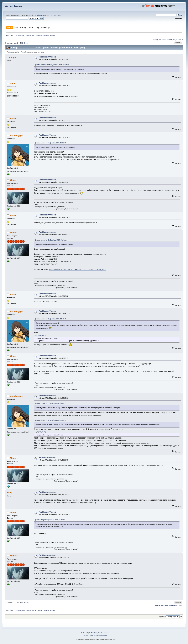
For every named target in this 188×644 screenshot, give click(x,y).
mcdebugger (16, 135)
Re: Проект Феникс (47, 57)
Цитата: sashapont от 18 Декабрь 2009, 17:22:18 (52, 65)
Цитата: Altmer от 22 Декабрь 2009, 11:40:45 (50, 319)
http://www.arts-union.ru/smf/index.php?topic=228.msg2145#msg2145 (78, 269)
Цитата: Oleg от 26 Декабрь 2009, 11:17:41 (50, 520)
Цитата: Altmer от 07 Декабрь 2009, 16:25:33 (50, 143)
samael (13, 118)
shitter (13, 84)
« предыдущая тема (160, 40)
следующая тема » (176, 40)
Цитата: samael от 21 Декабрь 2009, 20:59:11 (50, 240)
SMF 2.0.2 (84, 633)
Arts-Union (13, 6)
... (16, 43)
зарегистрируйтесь (54, 15)
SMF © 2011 (93, 633)
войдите (40, 15)
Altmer (13, 180)
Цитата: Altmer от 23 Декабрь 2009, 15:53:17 (50, 404)
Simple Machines (104, 633)
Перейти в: (162, 617)
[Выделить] (42, 335)
